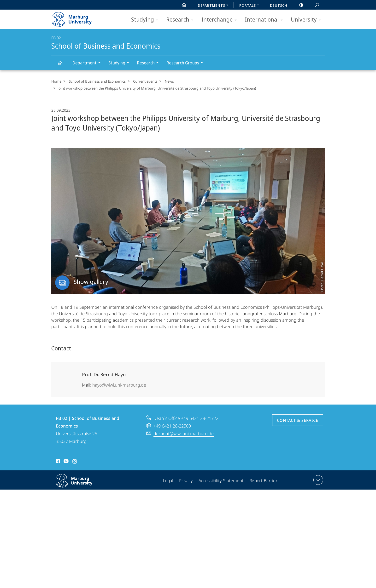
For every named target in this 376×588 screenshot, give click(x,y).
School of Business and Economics (63, 65)
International (265, 20)
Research (181, 20)
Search (314, 5)
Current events (143, 81)
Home (56, 81)
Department (88, 63)
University (307, 20)
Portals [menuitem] (250, 6)
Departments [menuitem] (214, 6)
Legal (169, 481)
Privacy (186, 481)
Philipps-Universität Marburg (79, 485)
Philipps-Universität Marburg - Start (77, 18)
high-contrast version (299, 5)
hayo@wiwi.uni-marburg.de (119, 385)
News (166, 81)
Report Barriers (264, 481)
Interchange (221, 20)
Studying (146, 20)
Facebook (57, 462)
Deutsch (279, 5)
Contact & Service (298, 420)
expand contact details (318, 480)
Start (181, 5)
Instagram (75, 462)
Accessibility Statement (221, 481)
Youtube (66, 462)
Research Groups (186, 63)
